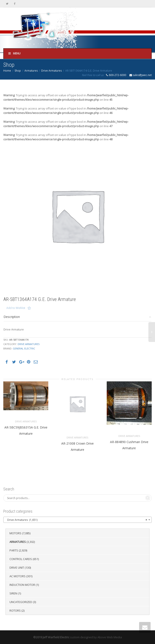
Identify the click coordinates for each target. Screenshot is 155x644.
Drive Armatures (51, 71)
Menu (14, 53)
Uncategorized (21, 602)
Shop (18, 71)
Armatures (31, 71)
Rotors (15, 611)
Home (7, 71)
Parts (14, 550)
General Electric (24, 348)
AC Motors (18, 576)
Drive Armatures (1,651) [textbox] (76, 520)
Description (12, 317)
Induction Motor (22, 585)
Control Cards (21, 559)
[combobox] (77, 520)
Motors (15, 533)
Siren (13, 593)
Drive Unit (17, 568)
